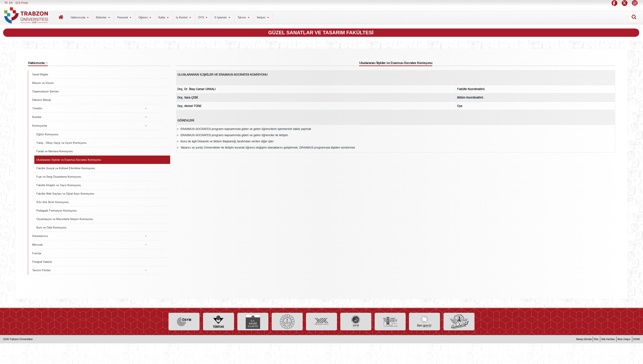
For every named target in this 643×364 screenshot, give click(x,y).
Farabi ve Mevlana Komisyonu (55, 151)
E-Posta (22, 3)
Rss (596, 339)
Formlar (37, 253)
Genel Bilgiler (40, 74)
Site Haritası (608, 339)
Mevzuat (37, 245)
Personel (125, 17)
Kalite (164, 17)
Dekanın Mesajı (42, 100)
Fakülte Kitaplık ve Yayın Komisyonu (59, 185)
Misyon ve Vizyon (43, 83)
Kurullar (37, 117)
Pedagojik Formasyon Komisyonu (57, 211)
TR (6, 3)
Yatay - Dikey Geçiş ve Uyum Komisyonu (61, 143)
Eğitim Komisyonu (47, 134)
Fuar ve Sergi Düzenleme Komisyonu (59, 177)
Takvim (244, 17)
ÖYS (203, 17)
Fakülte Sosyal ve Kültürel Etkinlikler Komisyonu (66, 168)
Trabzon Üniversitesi (21, 339)
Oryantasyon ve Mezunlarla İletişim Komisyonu (65, 219)
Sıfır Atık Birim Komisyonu (53, 202)
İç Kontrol (184, 17)
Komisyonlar (40, 126)
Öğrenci (145, 17)
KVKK (637, 339)
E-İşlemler (223, 17)
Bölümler (103, 17)
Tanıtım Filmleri (41, 270)
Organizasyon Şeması (46, 91)
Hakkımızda (80, 17)
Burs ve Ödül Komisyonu (51, 227)
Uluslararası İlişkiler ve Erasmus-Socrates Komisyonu (69, 160)
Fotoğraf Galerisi (42, 262)
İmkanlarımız (40, 236)
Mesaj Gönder (584, 339)
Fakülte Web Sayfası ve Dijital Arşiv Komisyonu (65, 194)
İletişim (263, 17)
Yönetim (37, 108)
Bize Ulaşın (624, 339)
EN (11, 3)
